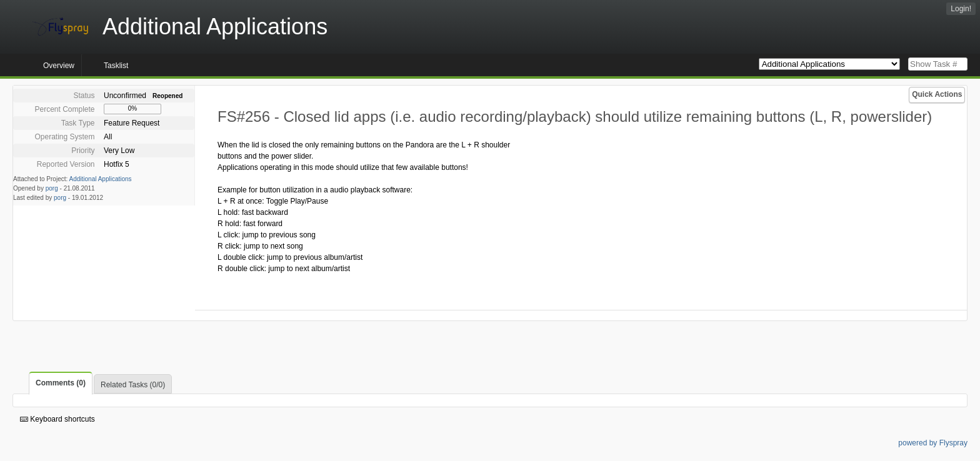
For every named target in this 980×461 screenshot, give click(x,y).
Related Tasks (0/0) (133, 385)
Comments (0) (61, 383)
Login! (961, 9)
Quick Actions (937, 94)
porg (52, 188)
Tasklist (116, 66)
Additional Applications (101, 179)
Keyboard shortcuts (57, 419)
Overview (59, 66)
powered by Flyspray (933, 443)
